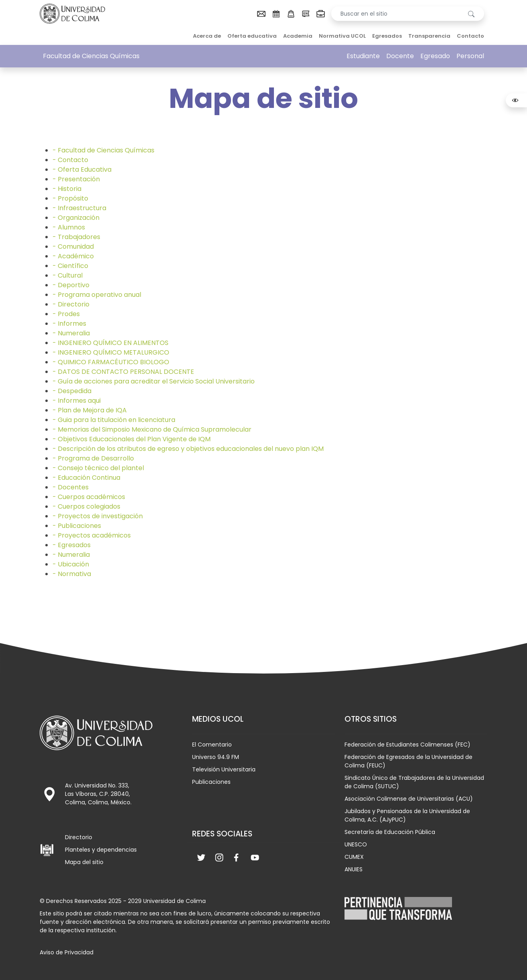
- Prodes (66, 314)
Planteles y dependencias (101, 850)
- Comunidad (73, 247)
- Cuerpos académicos (89, 497)
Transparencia (429, 36)
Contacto (470, 36)
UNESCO (356, 844)
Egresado (435, 56)
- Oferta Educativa (82, 169)
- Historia (67, 189)
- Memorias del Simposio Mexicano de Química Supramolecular (152, 429)
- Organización (76, 218)
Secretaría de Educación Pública (390, 832)
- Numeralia (71, 333)
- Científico (70, 266)
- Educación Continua (86, 478)
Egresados (387, 36)
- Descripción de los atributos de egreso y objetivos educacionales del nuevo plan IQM (188, 449)
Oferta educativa (252, 36)
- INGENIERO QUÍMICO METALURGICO (111, 352)
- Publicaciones (77, 526)
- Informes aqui (77, 401)
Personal (470, 56)
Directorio (79, 837)
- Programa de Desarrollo (93, 458)
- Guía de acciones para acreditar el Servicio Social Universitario (154, 381)
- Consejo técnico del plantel (98, 468)
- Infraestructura (79, 208)
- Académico (73, 256)
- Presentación (76, 179)
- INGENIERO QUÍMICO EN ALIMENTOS (110, 343)
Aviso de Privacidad (67, 952)
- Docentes (71, 487)
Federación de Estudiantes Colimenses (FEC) (407, 745)
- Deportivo (71, 285)
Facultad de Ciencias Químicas (91, 56)
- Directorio (71, 304)
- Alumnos (69, 227)
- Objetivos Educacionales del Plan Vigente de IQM (132, 439)
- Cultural (68, 275)
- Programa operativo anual (97, 295)
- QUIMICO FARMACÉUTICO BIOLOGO (111, 362)
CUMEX (354, 857)
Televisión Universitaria (224, 769)
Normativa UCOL (342, 36)
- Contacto (70, 160)
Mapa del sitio (84, 862)
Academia (298, 36)
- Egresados (72, 545)
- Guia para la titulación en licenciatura (114, 420)
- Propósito (70, 198)
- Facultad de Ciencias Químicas (103, 150)
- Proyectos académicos (92, 535)
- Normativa (72, 574)
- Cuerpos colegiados (86, 506)
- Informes (69, 324)
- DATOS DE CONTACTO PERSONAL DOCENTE (123, 372)
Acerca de (207, 36)
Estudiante (363, 56)
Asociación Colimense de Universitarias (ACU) (409, 799)
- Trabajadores (76, 237)
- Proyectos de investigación (98, 516)
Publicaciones (211, 782)
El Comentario (212, 745)
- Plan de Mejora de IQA (90, 410)
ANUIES (354, 869)
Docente (400, 56)
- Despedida (72, 391)
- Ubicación (71, 564)
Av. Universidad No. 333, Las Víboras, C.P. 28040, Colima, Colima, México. (98, 794)
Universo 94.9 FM (216, 757)
